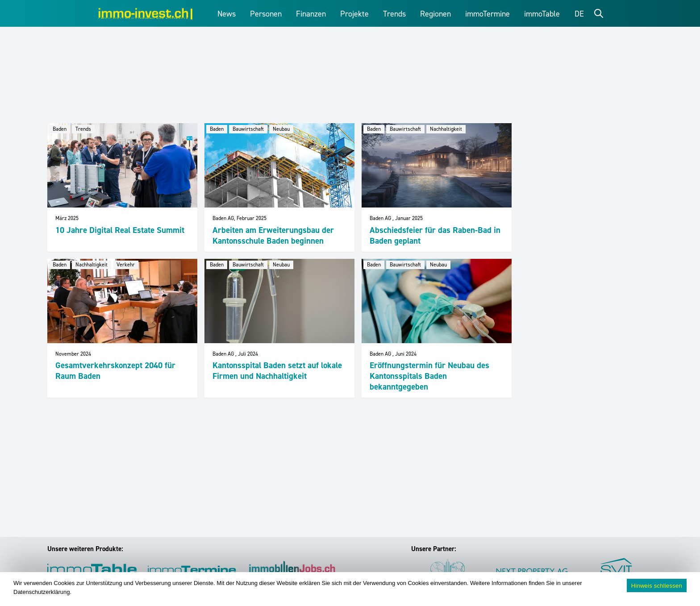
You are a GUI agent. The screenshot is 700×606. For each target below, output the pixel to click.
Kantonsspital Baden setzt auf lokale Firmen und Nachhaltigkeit (277, 371)
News (227, 14)
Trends (394, 14)
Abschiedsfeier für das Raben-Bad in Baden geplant (435, 235)
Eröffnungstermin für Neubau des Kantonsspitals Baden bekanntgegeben (429, 376)
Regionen (435, 14)
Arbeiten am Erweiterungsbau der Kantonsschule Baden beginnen (273, 235)
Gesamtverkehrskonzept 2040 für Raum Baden (115, 371)
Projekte (354, 14)
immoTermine (487, 14)
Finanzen (311, 14)
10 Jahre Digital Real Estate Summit (120, 230)
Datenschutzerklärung (42, 592)
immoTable (542, 14)
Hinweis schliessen (657, 586)
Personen (266, 14)
